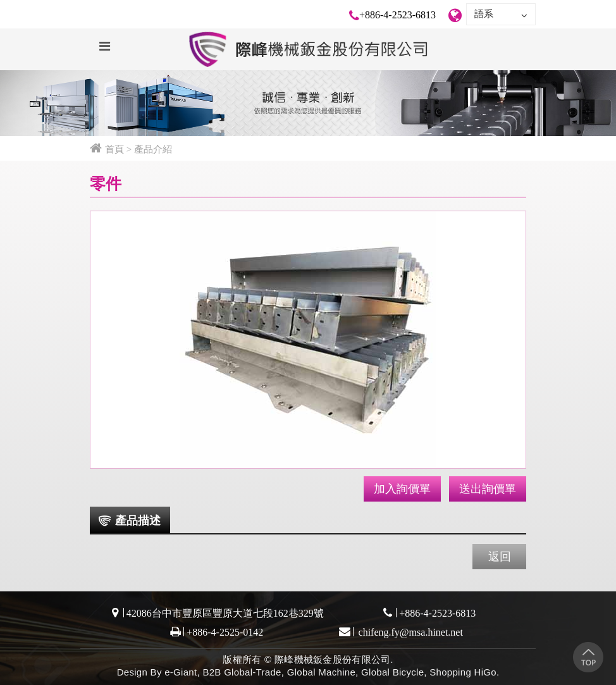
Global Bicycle (392, 672)
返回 (500, 557)
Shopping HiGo (463, 672)
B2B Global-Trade (242, 672)
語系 (501, 15)
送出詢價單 (488, 489)
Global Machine (321, 672)
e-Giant (181, 672)
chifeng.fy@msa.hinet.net (410, 632)
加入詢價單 (402, 489)
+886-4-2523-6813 (397, 15)
